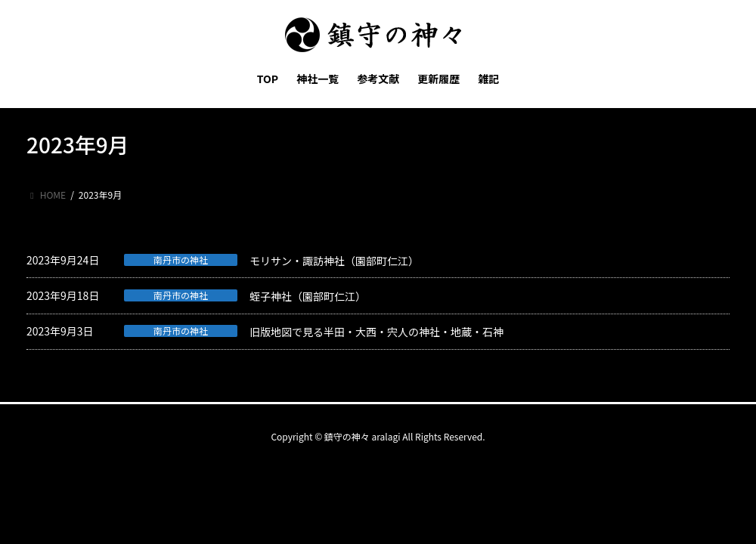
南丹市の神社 (181, 260)
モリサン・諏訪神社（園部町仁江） (334, 261)
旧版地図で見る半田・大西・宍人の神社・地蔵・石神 (376, 332)
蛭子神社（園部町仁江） (308, 296)
